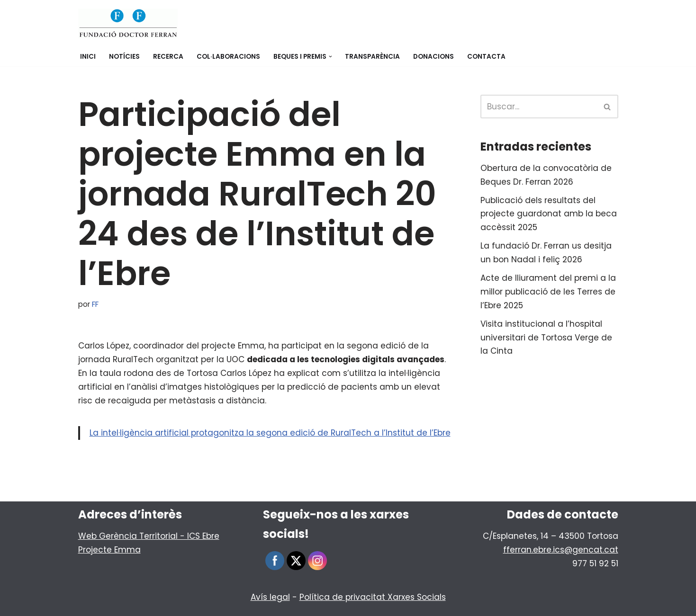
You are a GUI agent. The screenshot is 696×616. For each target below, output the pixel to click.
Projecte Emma (109, 550)
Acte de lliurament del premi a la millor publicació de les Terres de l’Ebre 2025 (548, 292)
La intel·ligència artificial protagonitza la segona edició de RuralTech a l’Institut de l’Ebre (270, 433)
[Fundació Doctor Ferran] (128, 23)
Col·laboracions (228, 57)
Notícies (124, 57)
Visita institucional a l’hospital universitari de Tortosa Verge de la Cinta (546, 338)
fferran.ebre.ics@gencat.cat (561, 550)
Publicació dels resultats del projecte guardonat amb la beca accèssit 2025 (549, 214)
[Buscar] (539, 107)
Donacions (434, 57)
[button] (330, 57)
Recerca (168, 57)
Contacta (486, 57)
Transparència (372, 57)
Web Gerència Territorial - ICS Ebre (149, 536)
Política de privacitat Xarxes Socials (373, 597)
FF (95, 304)
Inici (88, 57)
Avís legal (270, 597)
